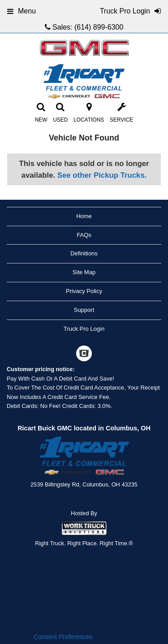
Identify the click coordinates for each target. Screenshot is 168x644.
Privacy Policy (84, 291)
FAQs (84, 235)
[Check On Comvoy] (84, 355)
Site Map (84, 272)
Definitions (84, 253)
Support (84, 310)
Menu (22, 11)
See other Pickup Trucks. (102, 175)
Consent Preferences (63, 637)
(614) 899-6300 (99, 27)
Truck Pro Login (84, 329)
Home (84, 216)
